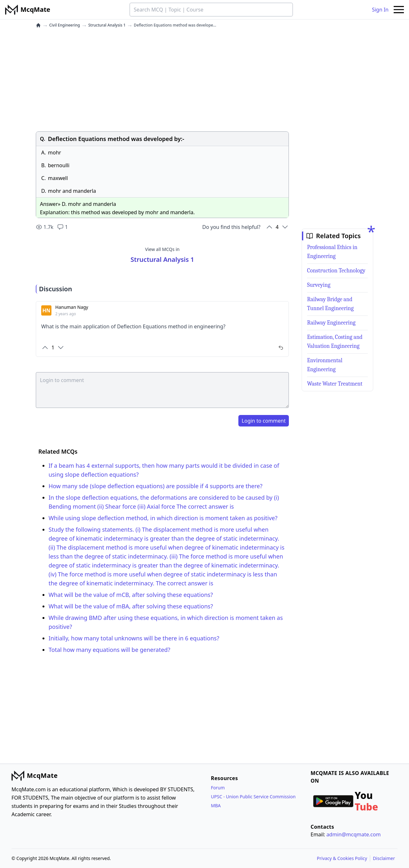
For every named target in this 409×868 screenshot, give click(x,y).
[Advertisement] (162, 80)
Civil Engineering (65, 25)
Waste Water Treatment (335, 384)
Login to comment (264, 421)
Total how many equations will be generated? (109, 650)
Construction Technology (336, 271)
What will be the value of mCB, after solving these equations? (131, 595)
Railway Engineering (331, 323)
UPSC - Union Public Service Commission (253, 797)
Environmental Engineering (325, 365)
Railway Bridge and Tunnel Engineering (330, 304)
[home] (38, 25)
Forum (218, 788)
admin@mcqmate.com (353, 834)
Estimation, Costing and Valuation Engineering (335, 342)
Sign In (380, 10)
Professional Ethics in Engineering (332, 252)
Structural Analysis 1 (107, 25)
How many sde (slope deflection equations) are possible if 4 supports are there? (155, 486)
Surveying (319, 285)
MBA (216, 805)
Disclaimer (384, 858)
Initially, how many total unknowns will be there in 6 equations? (134, 638)
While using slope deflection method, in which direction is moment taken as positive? (163, 518)
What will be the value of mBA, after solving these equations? (131, 606)
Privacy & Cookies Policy (342, 858)
